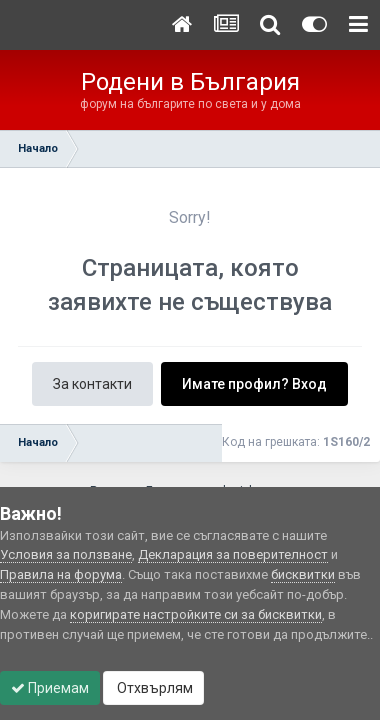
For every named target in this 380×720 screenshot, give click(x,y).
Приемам (50, 688)
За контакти (92, 384)
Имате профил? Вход (254, 384)
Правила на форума (61, 574)
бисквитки (303, 574)
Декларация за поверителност (233, 554)
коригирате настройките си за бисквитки (196, 614)
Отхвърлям (153, 688)
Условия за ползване (66, 554)
